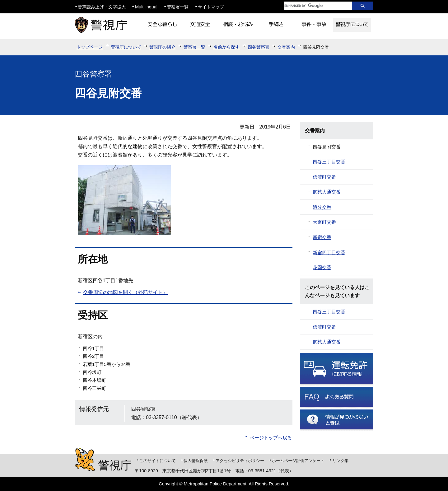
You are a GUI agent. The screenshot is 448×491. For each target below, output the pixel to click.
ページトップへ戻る (271, 438)
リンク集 (340, 461)
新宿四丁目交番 (329, 253)
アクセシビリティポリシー (240, 461)
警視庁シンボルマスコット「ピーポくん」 (85, 459)
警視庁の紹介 (162, 47)
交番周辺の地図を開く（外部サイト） (125, 292)
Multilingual (146, 7)
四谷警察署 (259, 47)
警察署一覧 (178, 7)
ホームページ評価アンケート (298, 461)
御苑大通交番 (327, 192)
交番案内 (286, 47)
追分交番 (322, 207)
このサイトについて (158, 461)
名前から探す (226, 47)
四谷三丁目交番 (329, 162)
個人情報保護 (196, 461)
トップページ (90, 47)
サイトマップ (211, 7)
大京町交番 (324, 222)
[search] (313, 6)
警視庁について (126, 47)
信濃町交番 (324, 177)
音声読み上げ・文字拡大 (102, 7)
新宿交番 (322, 237)
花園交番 (322, 267)
